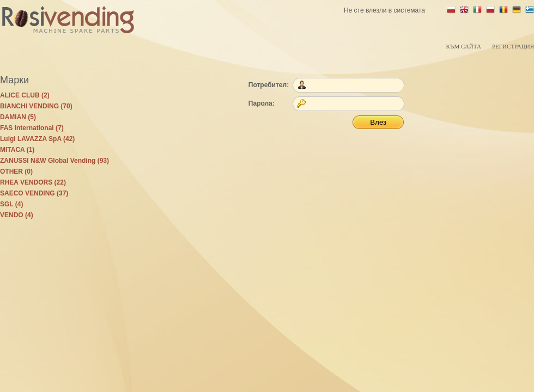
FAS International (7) (32, 128)
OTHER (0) (16, 171)
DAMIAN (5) (18, 117)
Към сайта (463, 46)
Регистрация (513, 46)
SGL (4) (11, 204)
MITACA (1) (17, 150)
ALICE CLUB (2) (25, 95)
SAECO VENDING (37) (34, 193)
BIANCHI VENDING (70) (36, 106)
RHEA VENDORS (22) (33, 182)
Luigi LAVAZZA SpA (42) (37, 139)
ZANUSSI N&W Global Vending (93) (54, 161)
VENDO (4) (17, 215)
